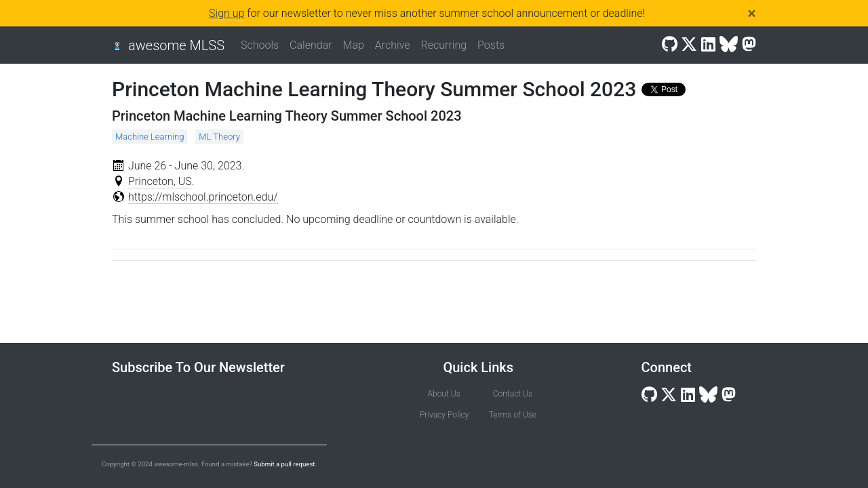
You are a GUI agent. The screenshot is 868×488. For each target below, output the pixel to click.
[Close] (752, 14)
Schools (260, 45)
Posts (491, 45)
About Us (444, 394)
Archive (393, 45)
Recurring (444, 45)
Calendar (311, 45)
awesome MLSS (176, 45)
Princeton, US (160, 181)
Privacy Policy (444, 415)
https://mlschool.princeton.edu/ (203, 197)
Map (354, 45)
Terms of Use (513, 415)
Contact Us (513, 394)
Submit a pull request (284, 464)
